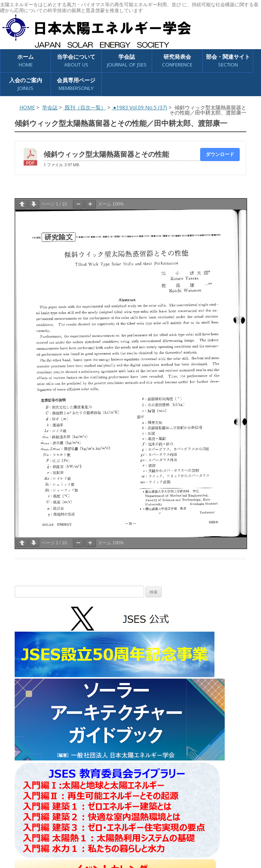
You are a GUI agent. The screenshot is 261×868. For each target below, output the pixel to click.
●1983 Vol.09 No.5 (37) (139, 107)
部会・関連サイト (228, 61)
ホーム (25, 61)
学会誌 (127, 61)
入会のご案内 (26, 84)
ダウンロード (220, 154)
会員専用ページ (76, 84)
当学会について (76, 61)
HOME (27, 107)
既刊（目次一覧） (85, 107)
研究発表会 (177, 61)
